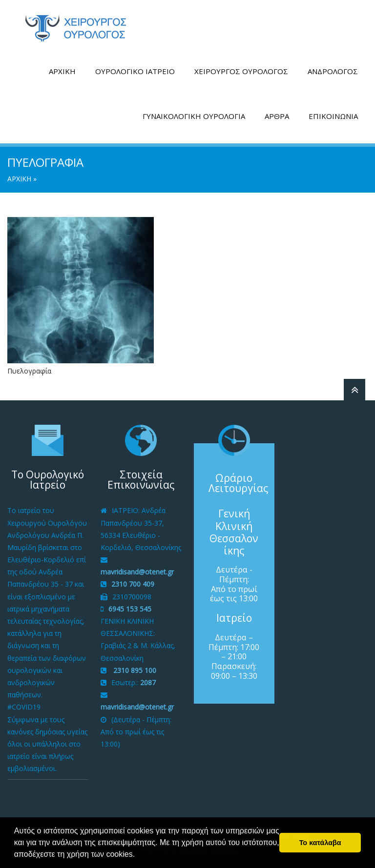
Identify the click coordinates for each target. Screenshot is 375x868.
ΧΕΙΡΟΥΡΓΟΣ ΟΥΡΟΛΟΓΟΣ (241, 71)
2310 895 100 (134, 670)
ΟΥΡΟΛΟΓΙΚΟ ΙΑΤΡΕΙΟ (135, 71)
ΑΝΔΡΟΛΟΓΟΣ (333, 71)
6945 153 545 (130, 609)
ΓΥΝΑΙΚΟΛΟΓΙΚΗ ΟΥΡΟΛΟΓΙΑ (194, 116)
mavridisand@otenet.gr (137, 572)
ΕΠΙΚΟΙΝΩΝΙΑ (333, 116)
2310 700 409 (133, 584)
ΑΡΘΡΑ (277, 116)
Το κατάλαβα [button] (320, 843)
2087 (148, 682)
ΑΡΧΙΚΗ (62, 71)
